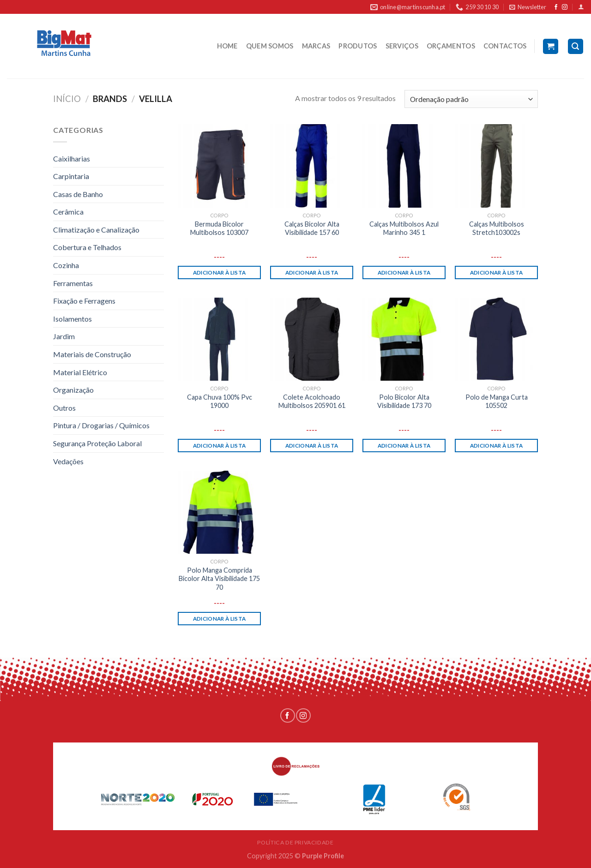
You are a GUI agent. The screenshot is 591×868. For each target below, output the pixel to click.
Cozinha (66, 265)
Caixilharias (72, 159)
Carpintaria (71, 176)
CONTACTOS (505, 46)
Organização (73, 390)
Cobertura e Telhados (87, 247)
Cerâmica (68, 212)
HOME (227, 46)
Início (67, 99)
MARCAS (316, 46)
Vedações (68, 461)
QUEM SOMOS (270, 46)
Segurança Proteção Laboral (97, 443)
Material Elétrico (80, 372)
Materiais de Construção (92, 354)
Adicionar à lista (220, 272)
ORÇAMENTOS (451, 46)
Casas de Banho (78, 194)
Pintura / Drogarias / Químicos (101, 425)
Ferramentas (73, 283)
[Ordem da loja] (471, 99)
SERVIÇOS (402, 46)
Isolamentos (72, 319)
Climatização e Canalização (96, 230)
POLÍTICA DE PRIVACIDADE (295, 842)
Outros (64, 408)
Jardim (64, 336)
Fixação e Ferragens (84, 301)
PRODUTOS (358, 46)
